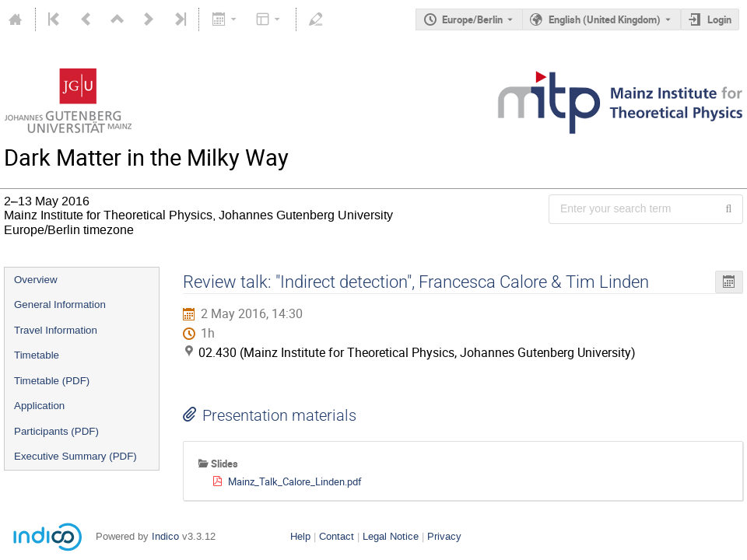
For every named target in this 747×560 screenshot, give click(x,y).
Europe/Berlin (472, 19)
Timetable (37, 355)
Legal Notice (391, 536)
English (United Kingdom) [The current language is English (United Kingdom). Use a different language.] (605, 19)
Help (300, 536)
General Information (60, 304)
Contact (337, 536)
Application (39, 406)
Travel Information (56, 330)
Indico (165, 536)
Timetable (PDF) (52, 381)
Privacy (444, 536)
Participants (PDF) (56, 431)
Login (719, 19)
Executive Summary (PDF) (75, 456)
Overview (36, 280)
